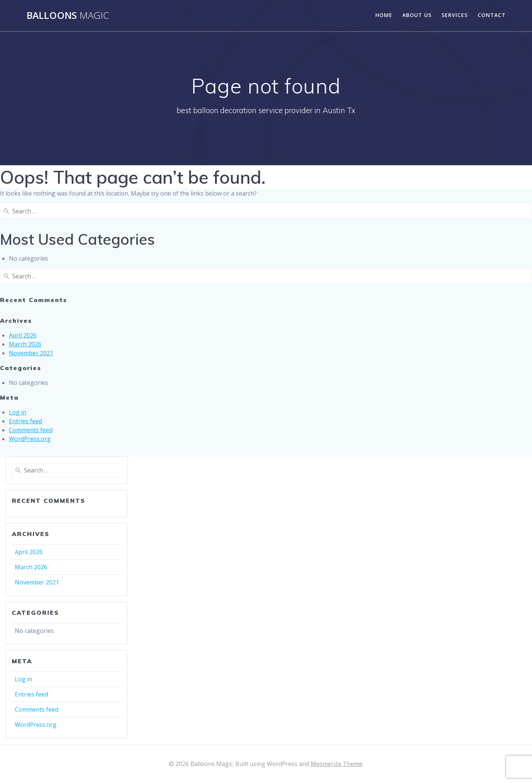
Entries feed (25, 421)
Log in (18, 412)
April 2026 (23, 335)
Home (384, 15)
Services (455, 15)
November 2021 (31, 353)
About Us (417, 15)
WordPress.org (30, 439)
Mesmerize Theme (337, 764)
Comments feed (31, 430)
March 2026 (25, 344)
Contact (492, 15)
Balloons (68, 16)
